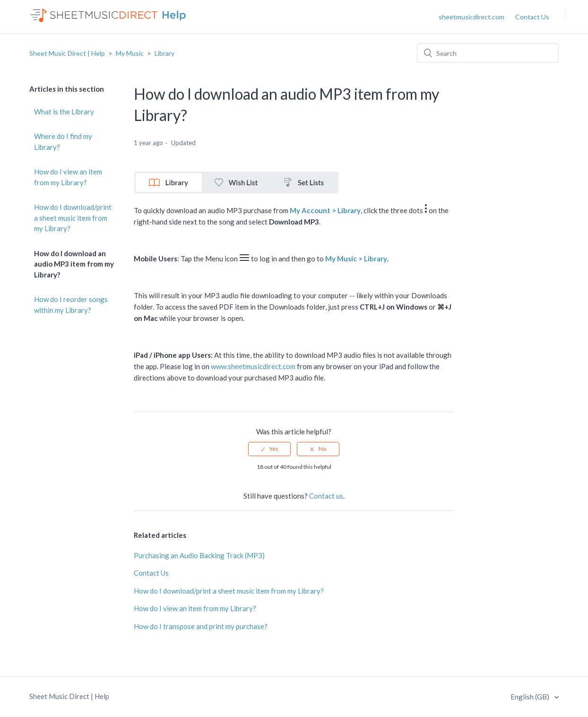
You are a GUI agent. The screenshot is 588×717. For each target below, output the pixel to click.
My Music (130, 53)
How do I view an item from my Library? (68, 177)
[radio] (269, 449)
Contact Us (532, 17)
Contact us (326, 496)
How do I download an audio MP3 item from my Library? (74, 264)
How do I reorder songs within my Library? (71, 305)
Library (164, 53)
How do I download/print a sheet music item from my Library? (73, 218)
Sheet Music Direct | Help (67, 53)
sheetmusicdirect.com (471, 17)
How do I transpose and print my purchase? (201, 626)
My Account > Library (325, 210)
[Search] (488, 53)
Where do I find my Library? (63, 142)
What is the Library (64, 112)
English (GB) (531, 697)
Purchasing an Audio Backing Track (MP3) (199, 555)
